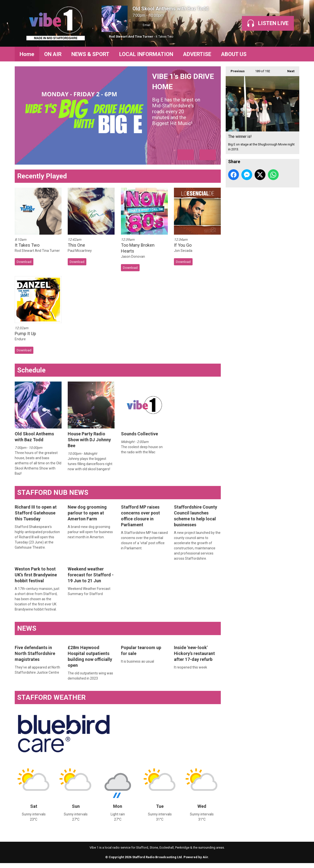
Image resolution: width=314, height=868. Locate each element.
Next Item (208, 155)
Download (24, 262)
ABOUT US (234, 54)
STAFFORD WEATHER (51, 697)
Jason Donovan (133, 256)
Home (27, 54)
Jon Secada (183, 251)
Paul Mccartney (80, 251)
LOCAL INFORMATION (146, 54)
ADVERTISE (197, 54)
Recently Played (42, 176)
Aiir (205, 857)
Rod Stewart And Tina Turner (131, 36)
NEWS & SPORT (90, 54)
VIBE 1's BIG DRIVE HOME (184, 99)
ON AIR (53, 54)
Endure (20, 339)
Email (143, 25)
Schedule (31, 370)
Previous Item (186, 155)
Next (288, 70)
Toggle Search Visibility (292, 54)
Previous (235, 70)
